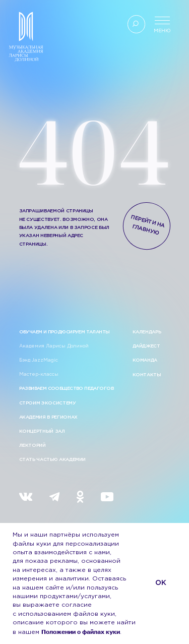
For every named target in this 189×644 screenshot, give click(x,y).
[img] (26, 496)
